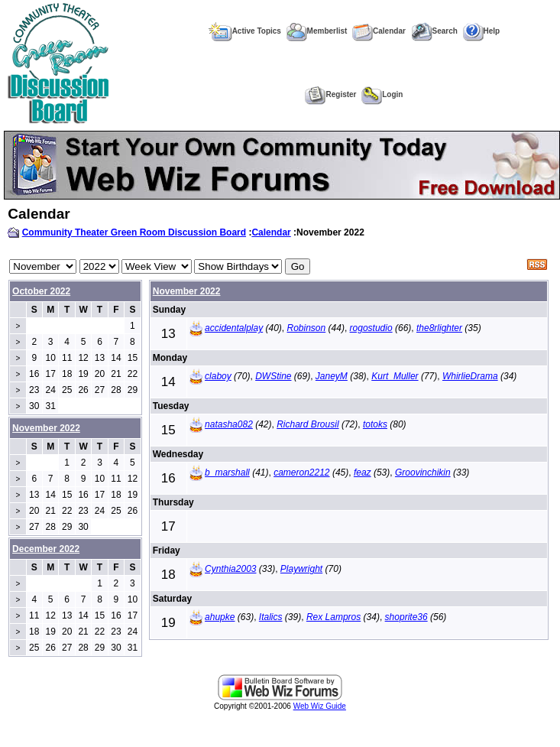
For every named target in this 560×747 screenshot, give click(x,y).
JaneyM (332, 376)
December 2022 (46, 549)
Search (434, 31)
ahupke (220, 617)
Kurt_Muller (395, 376)
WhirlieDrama (470, 376)
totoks (375, 424)
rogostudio (371, 328)
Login (382, 94)
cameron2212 (301, 473)
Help (482, 31)
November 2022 (187, 291)
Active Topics (245, 31)
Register (330, 94)
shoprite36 (406, 617)
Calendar (379, 31)
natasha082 (229, 424)
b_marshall (227, 473)
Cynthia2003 (230, 569)
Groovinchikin (423, 473)
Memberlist (317, 31)
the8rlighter (439, 328)
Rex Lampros (333, 617)
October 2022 (41, 291)
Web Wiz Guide (320, 706)
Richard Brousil (308, 424)
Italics (271, 617)
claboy (218, 376)
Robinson (307, 328)
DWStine (273, 376)
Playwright (301, 569)
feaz (363, 473)
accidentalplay (234, 328)
